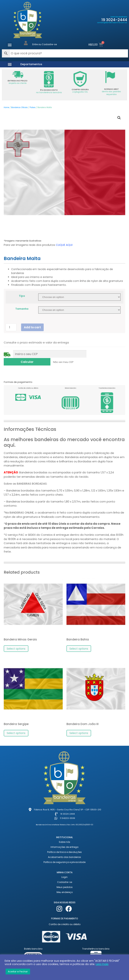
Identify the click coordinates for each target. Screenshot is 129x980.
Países (33, 107)
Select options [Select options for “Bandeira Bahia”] (79, 645)
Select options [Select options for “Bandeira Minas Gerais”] (16, 645)
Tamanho (22, 309)
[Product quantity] (11, 327)
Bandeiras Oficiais (19, 107)
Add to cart (32, 327)
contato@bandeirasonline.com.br (112, 23)
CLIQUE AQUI (64, 245)
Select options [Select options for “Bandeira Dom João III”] (79, 729)
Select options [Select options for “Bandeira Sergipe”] (16, 729)
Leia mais (102, 964)
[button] (10, 45)
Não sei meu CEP (16, 360)
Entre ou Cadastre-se (45, 44)
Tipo (22, 296)
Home (6, 107)
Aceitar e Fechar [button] (18, 972)
